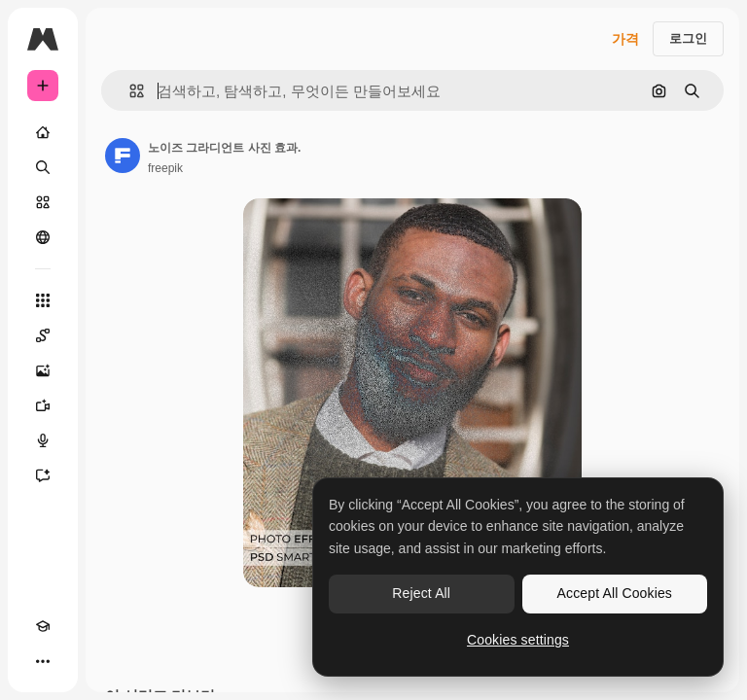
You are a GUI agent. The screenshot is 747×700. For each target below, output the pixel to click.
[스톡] (43, 202)
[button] (129, 91)
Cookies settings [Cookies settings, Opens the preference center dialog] (518, 640)
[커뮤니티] (43, 237)
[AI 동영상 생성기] (43, 405)
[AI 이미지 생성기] (43, 370)
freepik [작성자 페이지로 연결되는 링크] (165, 168)
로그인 (688, 38)
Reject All (421, 593)
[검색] (43, 167)
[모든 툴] (43, 300)
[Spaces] (43, 335)
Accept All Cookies (615, 593)
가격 (625, 39)
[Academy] (43, 626)
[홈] (43, 132)
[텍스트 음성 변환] (43, 440)
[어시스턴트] (43, 475)
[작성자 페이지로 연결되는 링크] (123, 156)
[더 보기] (43, 661)
